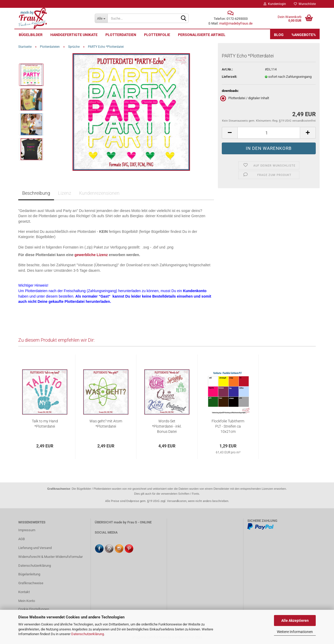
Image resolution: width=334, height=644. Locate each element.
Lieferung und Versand (35, 548)
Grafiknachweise (31, 583)
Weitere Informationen (295, 632)
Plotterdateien (121, 35)
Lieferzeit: (229, 77)
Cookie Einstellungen (34, 609)
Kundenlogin (275, 4)
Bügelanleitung (29, 574)
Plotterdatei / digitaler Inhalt (245, 98)
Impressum (27, 530)
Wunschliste (305, 4)
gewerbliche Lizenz (91, 255)
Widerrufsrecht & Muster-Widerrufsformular (50, 557)
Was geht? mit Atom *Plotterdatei (106, 424)
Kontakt (24, 592)
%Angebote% (304, 35)
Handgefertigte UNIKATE (74, 35)
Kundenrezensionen (99, 193)
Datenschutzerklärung (88, 634)
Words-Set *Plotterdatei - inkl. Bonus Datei (167, 426)
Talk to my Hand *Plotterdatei (45, 424)
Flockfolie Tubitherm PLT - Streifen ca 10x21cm (228, 426)
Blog (279, 35)
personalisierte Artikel (202, 35)
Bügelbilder (31, 35)
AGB (22, 539)
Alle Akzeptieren (295, 621)
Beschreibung (36, 193)
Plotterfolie (157, 35)
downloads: (230, 91)
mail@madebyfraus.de (236, 23)
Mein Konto (27, 601)
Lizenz (65, 193)
